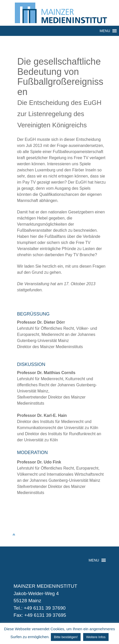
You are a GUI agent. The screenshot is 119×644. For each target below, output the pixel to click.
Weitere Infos (96, 637)
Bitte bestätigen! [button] (66, 637)
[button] (105, 31)
